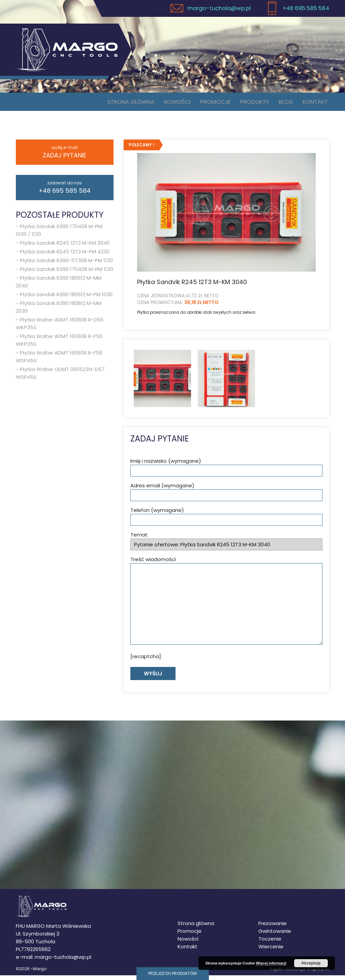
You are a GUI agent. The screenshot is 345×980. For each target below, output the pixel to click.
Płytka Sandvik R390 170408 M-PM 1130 (67, 273)
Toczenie (270, 943)
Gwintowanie (275, 936)
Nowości (182, 104)
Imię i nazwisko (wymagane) (226, 472)
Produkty (258, 104)
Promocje (219, 104)
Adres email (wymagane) (226, 496)
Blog (288, 104)
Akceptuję (311, 963)
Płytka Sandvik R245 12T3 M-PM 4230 (65, 256)
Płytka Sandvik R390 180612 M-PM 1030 (66, 299)
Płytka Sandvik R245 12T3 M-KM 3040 (65, 247)
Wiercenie (271, 951)
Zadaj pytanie (65, 156)
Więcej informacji (271, 963)
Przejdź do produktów (173, 973)
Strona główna (134, 104)
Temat (226, 545)
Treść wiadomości (226, 605)
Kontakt (316, 104)
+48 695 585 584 (65, 192)
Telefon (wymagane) (226, 521)
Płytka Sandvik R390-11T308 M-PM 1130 (66, 265)
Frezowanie (273, 928)
